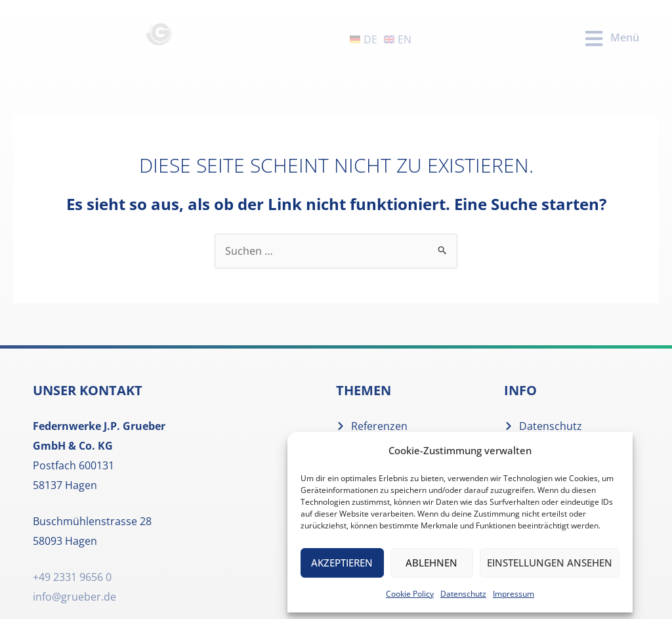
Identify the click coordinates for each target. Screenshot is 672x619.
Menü (625, 37)
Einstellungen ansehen (550, 563)
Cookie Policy (410, 594)
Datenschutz (463, 594)
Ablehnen (431, 563)
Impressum (514, 594)
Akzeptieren (342, 563)
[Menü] (594, 39)
